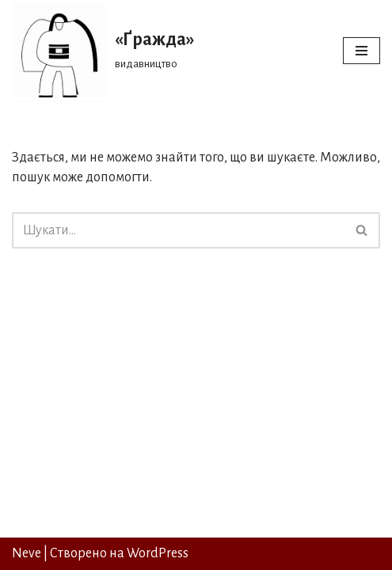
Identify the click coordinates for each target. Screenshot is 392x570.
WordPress (158, 553)
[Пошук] (178, 230)
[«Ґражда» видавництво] (103, 50)
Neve (27, 553)
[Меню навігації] (362, 51)
